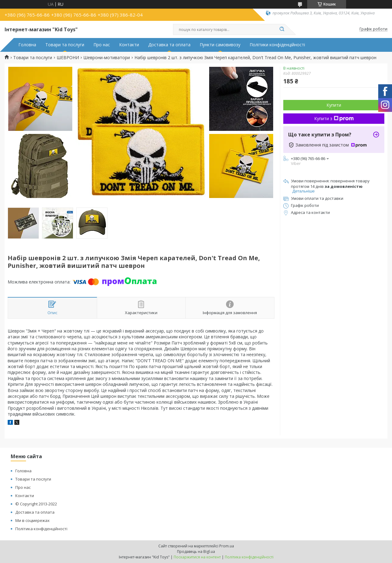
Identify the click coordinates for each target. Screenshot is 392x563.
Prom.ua (227, 546)
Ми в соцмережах (32, 520)
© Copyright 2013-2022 (36, 504)
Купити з (334, 118)
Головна (27, 45)
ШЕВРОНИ (68, 58)
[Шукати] (282, 29)
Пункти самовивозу (220, 45)
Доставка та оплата (169, 45)
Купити (334, 105)
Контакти (129, 45)
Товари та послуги (65, 45)
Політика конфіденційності (41, 529)
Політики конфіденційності (277, 45)
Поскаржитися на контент (197, 557)
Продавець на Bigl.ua (196, 552)
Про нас (102, 45)
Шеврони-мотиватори (107, 58)
